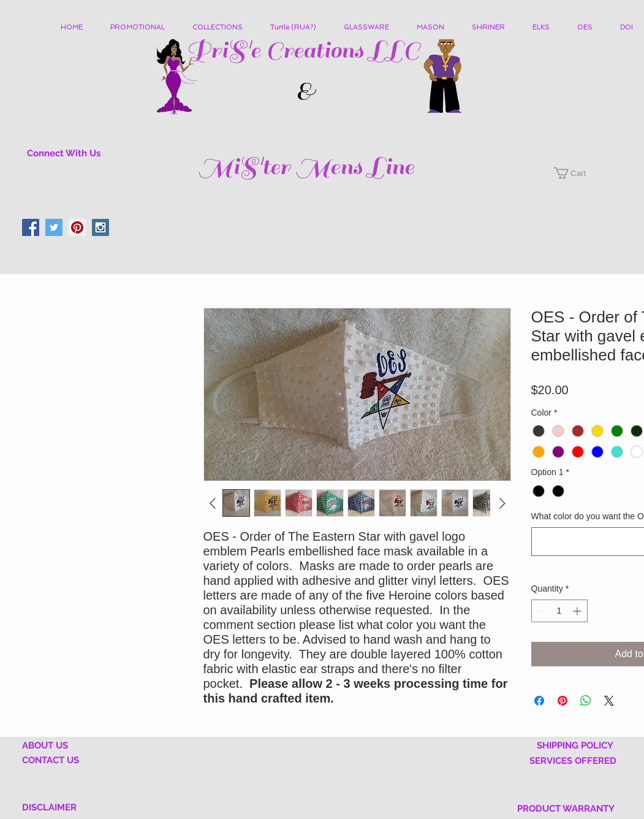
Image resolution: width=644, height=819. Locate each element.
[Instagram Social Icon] (100, 227)
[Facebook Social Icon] (31, 227)
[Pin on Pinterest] (563, 701)
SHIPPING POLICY (575, 745)
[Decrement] (541, 611)
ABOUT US (45, 745)
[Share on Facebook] (539, 701)
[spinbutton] (559, 611)
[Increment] (578, 611)
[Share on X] (609, 701)
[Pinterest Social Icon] (77, 227)
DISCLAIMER (49, 807)
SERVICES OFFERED (573, 761)
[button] (222, 28)
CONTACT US (51, 760)
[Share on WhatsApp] (586, 701)
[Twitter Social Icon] (54, 227)
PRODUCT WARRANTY (566, 809)
